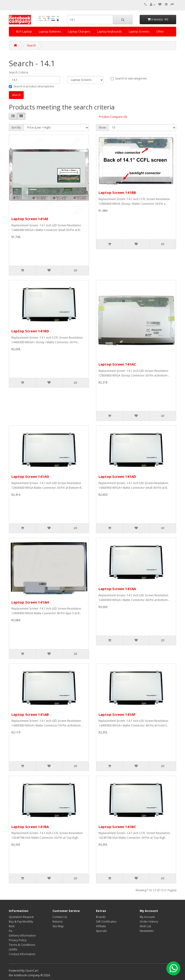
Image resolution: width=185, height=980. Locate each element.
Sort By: (16, 127)
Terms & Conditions (22, 945)
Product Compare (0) (113, 117)
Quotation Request (21, 917)
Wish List (145, 926)
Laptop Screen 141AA (117, 589)
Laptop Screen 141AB (30, 714)
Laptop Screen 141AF (117, 714)
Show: (102, 127)
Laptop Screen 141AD (117, 476)
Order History (149, 922)
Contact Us (60, 917)
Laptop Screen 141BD (30, 331)
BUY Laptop (24, 31)
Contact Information (22, 954)
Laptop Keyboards (109, 31)
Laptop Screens (139, 31)
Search (31, 45)
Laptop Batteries (50, 31)
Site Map (58, 926)
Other (160, 31)
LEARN (13, 949)
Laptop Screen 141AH (30, 602)
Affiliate (101, 926)
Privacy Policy (18, 940)
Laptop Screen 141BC (117, 827)
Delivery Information (22, 935)
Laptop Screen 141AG (30, 476)
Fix (11, 931)
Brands (101, 917)
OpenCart (32, 971)
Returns (58, 922)
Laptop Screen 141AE (30, 219)
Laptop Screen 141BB (117, 192)
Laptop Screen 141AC (117, 364)
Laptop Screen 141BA (30, 827)
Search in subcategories (129, 78)
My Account (147, 917)
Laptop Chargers (79, 31)
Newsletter (147, 931)
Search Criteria (18, 72)
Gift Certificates (106, 922)
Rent (12, 926)
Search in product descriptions (31, 86)
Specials (101, 931)
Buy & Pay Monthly (21, 922)
